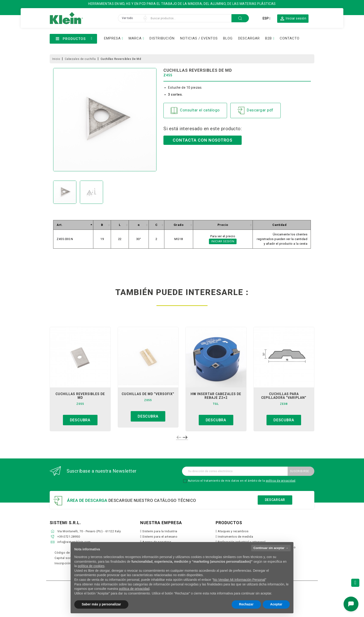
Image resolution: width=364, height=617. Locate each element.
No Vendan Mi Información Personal (239, 580)
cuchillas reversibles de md (80, 396)
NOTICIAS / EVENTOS (199, 38)
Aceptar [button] (276, 604)
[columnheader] (73, 225)
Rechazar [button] (246, 604)
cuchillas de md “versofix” (148, 394)
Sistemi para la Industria (160, 531)
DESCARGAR (249, 38)
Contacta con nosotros (203, 140)
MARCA (135, 38)
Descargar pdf (255, 110)
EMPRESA (112, 38)
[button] (293, 18)
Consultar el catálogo (195, 110)
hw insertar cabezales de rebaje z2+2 (216, 396)
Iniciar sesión (223, 241)
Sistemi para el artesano (160, 537)
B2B (268, 38)
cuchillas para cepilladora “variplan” (284, 396)
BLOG (228, 38)
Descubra (80, 420)
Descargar (275, 500)
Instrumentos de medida (235, 537)
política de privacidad (281, 481)
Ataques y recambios (233, 531)
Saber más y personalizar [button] (101, 604)
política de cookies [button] (91, 566)
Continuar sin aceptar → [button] (271, 548)
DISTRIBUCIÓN (162, 38)
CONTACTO (290, 38)
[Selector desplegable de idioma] (266, 18)
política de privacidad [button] (134, 589)
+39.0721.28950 (69, 537)
